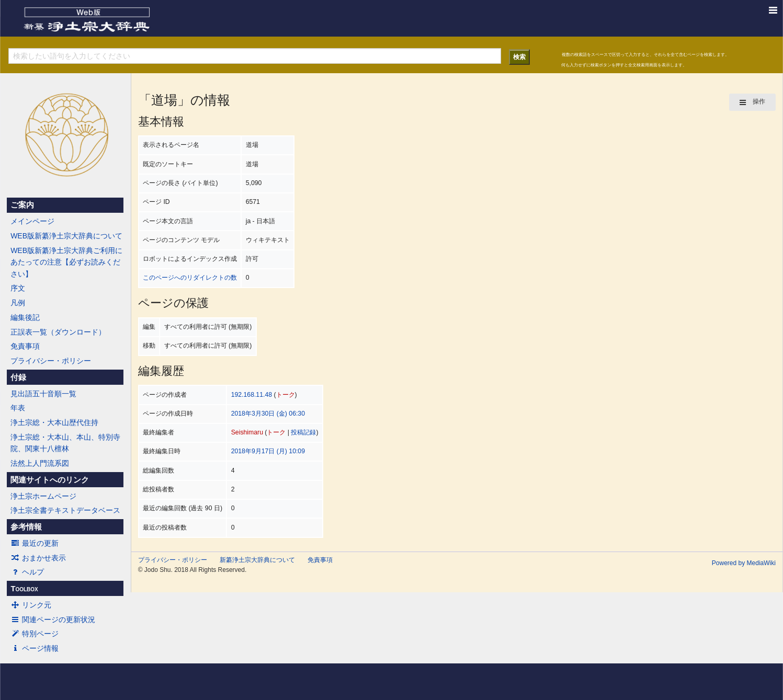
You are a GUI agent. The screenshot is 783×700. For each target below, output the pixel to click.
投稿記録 (303, 432)
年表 (18, 408)
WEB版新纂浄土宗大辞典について (66, 236)
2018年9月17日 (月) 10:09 (268, 451)
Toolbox (24, 589)
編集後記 (25, 317)
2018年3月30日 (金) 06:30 (268, 414)
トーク (286, 395)
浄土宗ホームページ (43, 496)
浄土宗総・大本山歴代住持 (54, 422)
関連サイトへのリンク (50, 480)
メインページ (32, 221)
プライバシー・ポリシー (51, 361)
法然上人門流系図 (40, 463)
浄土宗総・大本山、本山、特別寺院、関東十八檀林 (65, 443)
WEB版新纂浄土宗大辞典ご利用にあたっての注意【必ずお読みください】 (66, 262)
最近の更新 (35, 543)
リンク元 (31, 605)
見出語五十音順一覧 (43, 394)
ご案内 (22, 205)
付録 (18, 377)
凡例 (18, 303)
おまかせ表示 (38, 558)
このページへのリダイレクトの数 (190, 278)
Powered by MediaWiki (744, 563)
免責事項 (25, 346)
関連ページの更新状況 (53, 619)
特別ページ (35, 634)
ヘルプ (27, 572)
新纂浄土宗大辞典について (257, 560)
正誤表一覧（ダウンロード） (58, 332)
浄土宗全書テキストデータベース (65, 510)
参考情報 (26, 527)
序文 (18, 288)
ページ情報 (35, 648)
